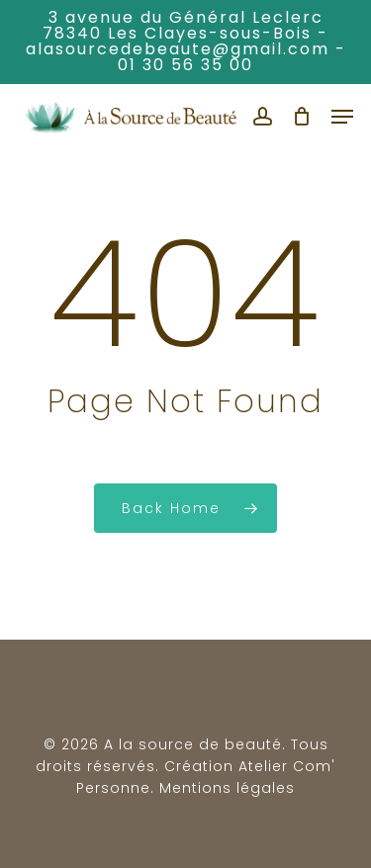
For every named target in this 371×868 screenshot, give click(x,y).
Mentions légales (227, 788)
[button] (342, 117)
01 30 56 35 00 (185, 65)
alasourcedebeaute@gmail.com (178, 49)
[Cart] (302, 117)
